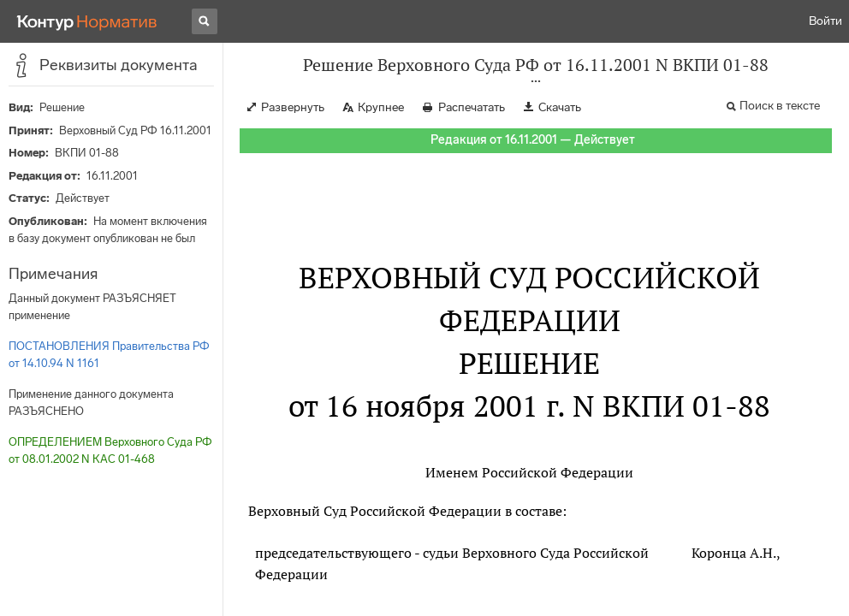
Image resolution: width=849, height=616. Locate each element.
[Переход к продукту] (87, 21)
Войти (825, 21)
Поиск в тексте (780, 106)
